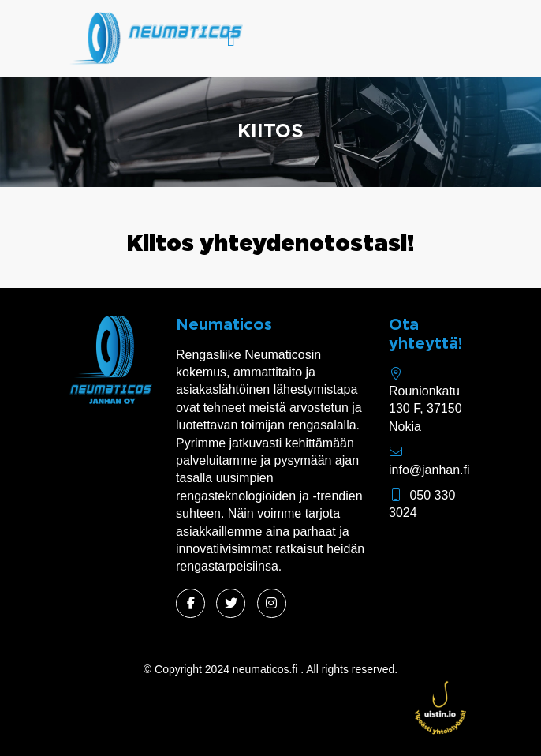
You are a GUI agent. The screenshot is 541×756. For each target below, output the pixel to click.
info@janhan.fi (429, 470)
